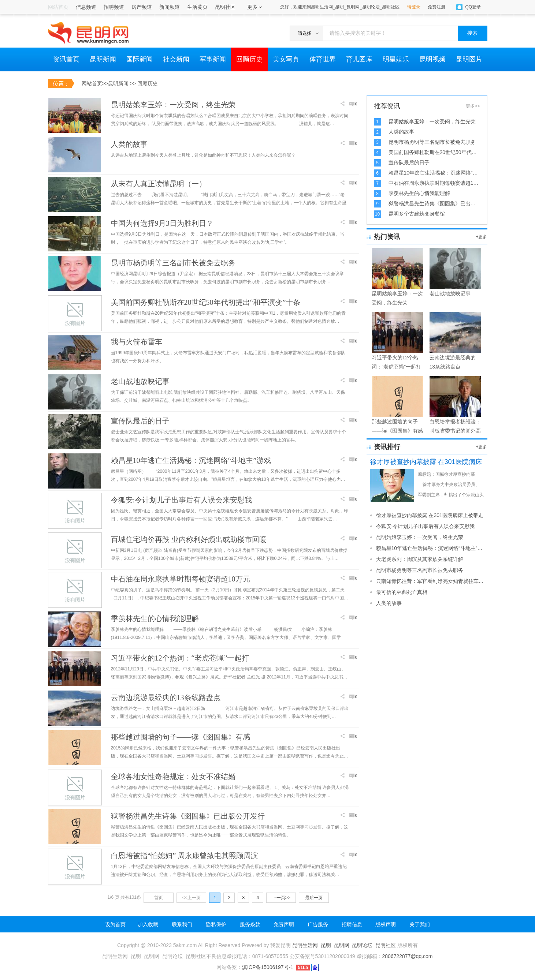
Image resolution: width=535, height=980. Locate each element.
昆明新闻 (103, 59)
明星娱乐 (396, 59)
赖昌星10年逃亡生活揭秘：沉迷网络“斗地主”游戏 (191, 460)
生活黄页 (197, 7)
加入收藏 (148, 924)
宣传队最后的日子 (140, 421)
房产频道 (142, 7)
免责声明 (284, 924)
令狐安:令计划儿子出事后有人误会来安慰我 (182, 500)
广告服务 (318, 924)
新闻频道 (170, 7)
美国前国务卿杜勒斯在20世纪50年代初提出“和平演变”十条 (206, 302)
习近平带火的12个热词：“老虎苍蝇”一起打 (180, 658)
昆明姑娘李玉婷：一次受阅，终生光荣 (173, 105)
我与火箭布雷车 (137, 342)
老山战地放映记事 (140, 381)
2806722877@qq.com (408, 956)
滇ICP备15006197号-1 (268, 967)
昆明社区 (225, 7)
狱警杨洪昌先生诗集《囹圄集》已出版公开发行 (188, 816)
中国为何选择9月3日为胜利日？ (162, 223)
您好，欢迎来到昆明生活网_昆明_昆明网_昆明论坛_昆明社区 (340, 7)
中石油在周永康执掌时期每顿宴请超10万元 (181, 579)
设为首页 (115, 924)
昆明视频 (432, 59)
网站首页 (92, 83)
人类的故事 (129, 144)
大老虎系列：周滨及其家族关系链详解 (420, 559)
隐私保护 (216, 924)
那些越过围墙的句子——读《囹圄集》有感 (181, 737)
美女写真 (286, 59)
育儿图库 (359, 59)
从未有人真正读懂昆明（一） (159, 184)
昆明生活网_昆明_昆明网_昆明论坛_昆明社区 (344, 945)
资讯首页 (66, 59)
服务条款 (250, 924)
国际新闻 (140, 59)
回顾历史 (249, 59)
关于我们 (420, 924)
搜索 (472, 33)
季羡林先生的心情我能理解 (155, 618)
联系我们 (182, 924)
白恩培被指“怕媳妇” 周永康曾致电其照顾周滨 (185, 856)
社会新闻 (176, 59)
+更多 (481, 237)
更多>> (473, 106)
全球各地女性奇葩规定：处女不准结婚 (173, 777)
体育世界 (323, 59)
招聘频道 (114, 7)
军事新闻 (213, 59)
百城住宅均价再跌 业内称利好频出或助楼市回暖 (189, 539)
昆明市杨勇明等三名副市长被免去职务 (173, 263)
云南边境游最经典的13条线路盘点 (166, 697)
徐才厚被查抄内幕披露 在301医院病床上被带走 (430, 515)
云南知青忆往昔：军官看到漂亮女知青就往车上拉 (432, 581)
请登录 (414, 7)
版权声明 (386, 924)
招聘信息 (352, 924)
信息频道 (86, 7)
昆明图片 (469, 59)
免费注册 (436, 7)
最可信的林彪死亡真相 (402, 592)
